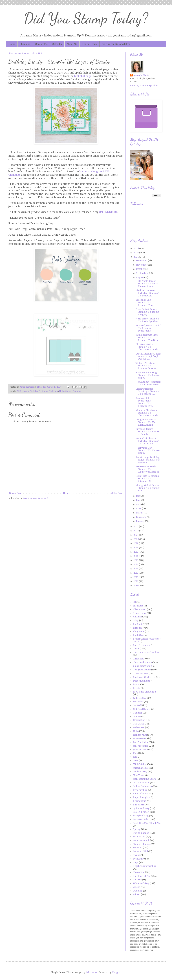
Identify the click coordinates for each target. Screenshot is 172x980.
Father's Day (140, 698)
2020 (136, 539)
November (142, 265)
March (140, 513)
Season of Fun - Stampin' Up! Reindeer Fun (144, 302)
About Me (72, 44)
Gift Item (138, 713)
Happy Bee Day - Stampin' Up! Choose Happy (148, 450)
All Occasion (23, 391)
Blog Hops (139, 632)
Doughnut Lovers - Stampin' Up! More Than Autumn (147, 422)
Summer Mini (140, 851)
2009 (137, 585)
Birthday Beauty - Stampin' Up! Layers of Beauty (147, 432)
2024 (136, 257)
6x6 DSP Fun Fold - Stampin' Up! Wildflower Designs (147, 469)
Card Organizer (141, 645)
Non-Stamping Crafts (145, 779)
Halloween (139, 727)
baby (136, 620)
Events (137, 688)
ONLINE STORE (108, 212)
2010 (136, 581)
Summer (77, 391)
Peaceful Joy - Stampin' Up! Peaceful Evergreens (148, 328)
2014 (136, 564)
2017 (136, 552)
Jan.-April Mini (141, 742)
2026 (136, 248)
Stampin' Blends (142, 844)
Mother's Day (140, 772)
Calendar (57, 44)
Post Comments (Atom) (35, 498)
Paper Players (140, 794)
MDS (136, 760)
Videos (137, 887)
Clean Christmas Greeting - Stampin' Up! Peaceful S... (148, 391)
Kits (135, 757)
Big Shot (138, 624)
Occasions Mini (141, 783)
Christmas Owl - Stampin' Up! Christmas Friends (147, 347)
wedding (138, 891)
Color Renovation (142, 666)
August (140, 277)
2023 (136, 526)
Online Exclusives (142, 786)
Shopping (25, 44)
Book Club (139, 635)
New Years (139, 775)
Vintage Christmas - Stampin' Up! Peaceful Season (146, 366)
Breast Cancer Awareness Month (147, 640)
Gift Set (137, 716)
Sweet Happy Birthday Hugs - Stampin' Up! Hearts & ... (148, 460)
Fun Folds (138, 702)
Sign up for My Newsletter (116, 44)
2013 (136, 569)
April (139, 509)
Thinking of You (142, 876)
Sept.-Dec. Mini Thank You (147, 823)
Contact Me (41, 44)
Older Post (117, 493)
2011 (136, 577)
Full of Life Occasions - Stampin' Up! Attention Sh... (148, 479)
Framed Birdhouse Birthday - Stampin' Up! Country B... (147, 441)
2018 (136, 548)
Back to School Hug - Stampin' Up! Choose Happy (148, 375)
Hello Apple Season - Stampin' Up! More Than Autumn (147, 284)
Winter (137, 894)
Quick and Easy (141, 808)
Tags (136, 862)
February (141, 517)
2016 (136, 556)
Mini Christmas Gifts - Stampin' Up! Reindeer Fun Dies (147, 338)
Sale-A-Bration (141, 812)
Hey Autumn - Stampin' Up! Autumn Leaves (148, 383)
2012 (136, 573)
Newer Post (15, 493)
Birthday (34, 391)
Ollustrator (92, 972)
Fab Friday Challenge (144, 692)
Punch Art (138, 805)
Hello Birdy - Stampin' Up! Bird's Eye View (148, 320)
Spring (69, 391)
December (142, 260)
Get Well (137, 705)
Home (12, 44)
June (139, 500)
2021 (136, 535)
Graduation (139, 720)
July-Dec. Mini (140, 750)
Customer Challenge (49, 391)
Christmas (138, 659)
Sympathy (138, 859)
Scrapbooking (141, 816)
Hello (62, 391)
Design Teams (90, 44)
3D (134, 602)
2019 (136, 543)
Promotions (139, 801)
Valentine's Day (141, 883)
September (142, 273)
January (141, 521)
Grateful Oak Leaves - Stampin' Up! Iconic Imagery (147, 312)
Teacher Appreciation (145, 866)
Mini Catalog (140, 764)
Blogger (116, 972)
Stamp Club (139, 837)
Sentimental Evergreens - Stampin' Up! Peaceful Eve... (144, 402)
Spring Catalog (141, 833)
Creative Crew (141, 673)
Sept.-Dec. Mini (141, 819)
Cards (136, 649)
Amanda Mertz (141, 75)
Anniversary (140, 613)
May (139, 504)
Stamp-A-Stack (141, 840)
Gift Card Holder (142, 709)
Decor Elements (142, 681)
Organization (140, 790)
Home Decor (140, 738)
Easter (136, 684)
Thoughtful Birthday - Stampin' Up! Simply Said (148, 488)
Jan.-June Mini (140, 746)
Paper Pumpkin (141, 797)
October (141, 269)
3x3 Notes (138, 606)
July (138, 496)
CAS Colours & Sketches (146, 652)
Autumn (137, 617)
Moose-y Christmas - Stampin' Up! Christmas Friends (147, 413)
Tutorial (137, 880)
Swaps (136, 855)
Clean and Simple (142, 662)
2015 (136, 560)
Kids (135, 753)
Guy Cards (139, 724)
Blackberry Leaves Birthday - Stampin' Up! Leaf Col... (147, 293)
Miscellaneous (141, 768)
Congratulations (142, 670)
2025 (136, 253)
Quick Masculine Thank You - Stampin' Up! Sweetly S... (148, 356)
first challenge (83, 76)
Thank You (139, 872)
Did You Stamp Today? (86, 18)
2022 (136, 531)
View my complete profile (144, 86)
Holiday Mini (140, 735)
